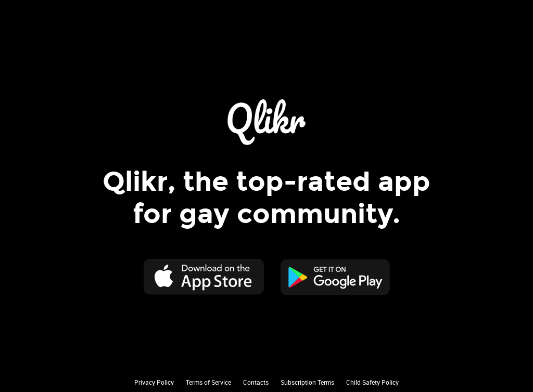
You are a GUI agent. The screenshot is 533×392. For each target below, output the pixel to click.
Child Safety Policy (372, 382)
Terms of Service (208, 382)
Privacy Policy (154, 382)
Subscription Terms (307, 382)
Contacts (256, 382)
